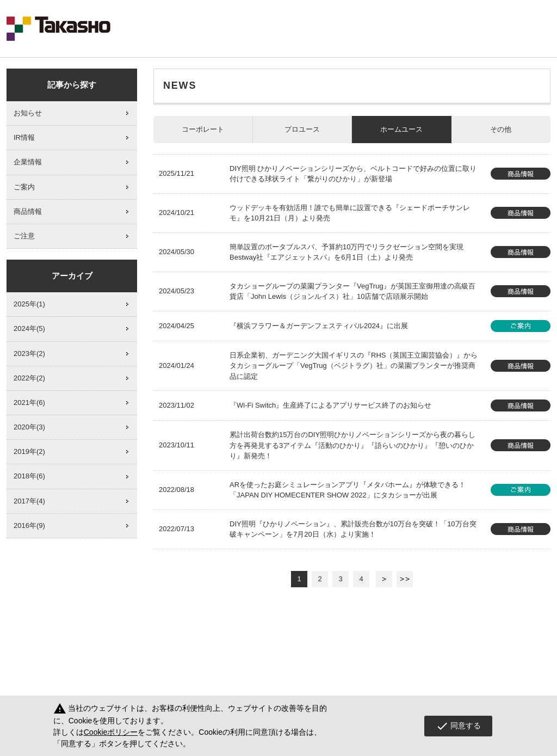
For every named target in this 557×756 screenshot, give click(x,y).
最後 (405, 579)
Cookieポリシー (111, 732)
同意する (458, 726)
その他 (501, 129)
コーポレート (203, 129)
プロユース (302, 129)
